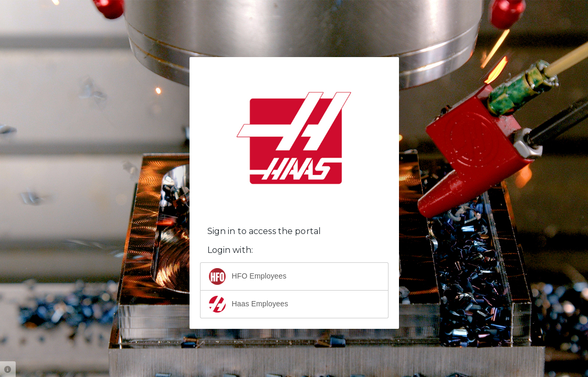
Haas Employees (249, 304)
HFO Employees (248, 276)
